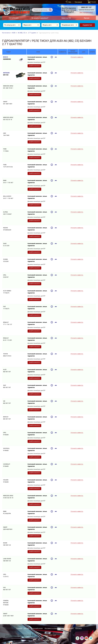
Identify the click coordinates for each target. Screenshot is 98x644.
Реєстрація (78, 2)
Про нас (27, 628)
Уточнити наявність (77, 57)
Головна (19, 628)
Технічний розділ (37, 628)
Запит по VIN (66, 18)
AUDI (14, 33)
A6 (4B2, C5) (22, 33)
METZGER (8, 74)
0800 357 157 (50, 635)
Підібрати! (87, 25)
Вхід (70, 2)
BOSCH (8, 58)
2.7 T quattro (32, 33)
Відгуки (87, 18)
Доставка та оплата (51, 628)
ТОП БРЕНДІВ (14, 18)
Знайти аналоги (34, 66)
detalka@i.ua (48, 640)
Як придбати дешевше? (40, 18)
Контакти (79, 628)
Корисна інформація (67, 628)
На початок (6, 33)
